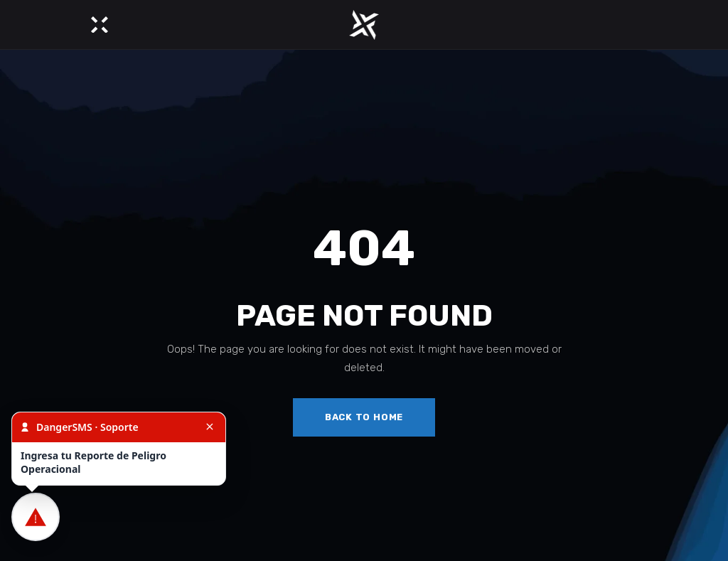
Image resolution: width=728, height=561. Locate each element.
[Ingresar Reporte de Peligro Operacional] (36, 517)
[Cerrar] (210, 427)
